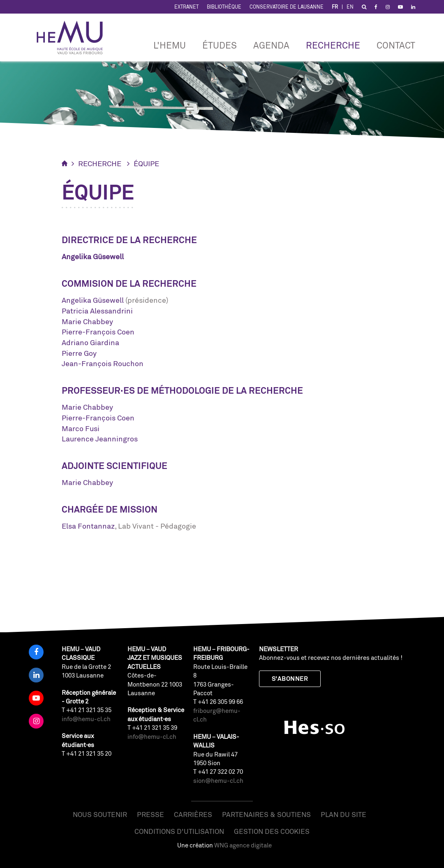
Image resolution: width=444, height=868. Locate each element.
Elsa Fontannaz (88, 526)
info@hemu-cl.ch (86, 719)
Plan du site (343, 814)
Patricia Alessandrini (97, 311)
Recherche (333, 45)
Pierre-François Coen (98, 332)
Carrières (193, 814)
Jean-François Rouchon (103, 363)
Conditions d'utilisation (179, 831)
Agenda (271, 45)
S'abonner (290, 679)
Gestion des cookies (272, 831)
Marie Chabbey (87, 321)
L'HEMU (170, 45)
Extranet (186, 7)
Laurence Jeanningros (100, 439)
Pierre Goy (79, 353)
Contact (396, 45)
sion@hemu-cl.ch (218, 781)
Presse (150, 814)
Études (220, 45)
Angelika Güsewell (93, 300)
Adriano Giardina (90, 342)
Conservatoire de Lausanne (287, 7)
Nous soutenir (100, 814)
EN (350, 7)
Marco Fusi (81, 428)
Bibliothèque (224, 7)
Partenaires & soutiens (266, 814)
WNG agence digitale (243, 845)
